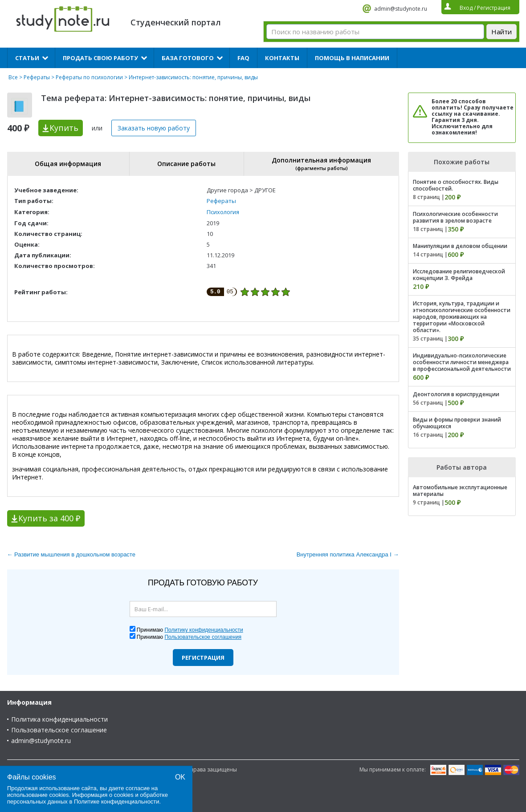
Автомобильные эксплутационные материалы (460, 491)
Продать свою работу (100, 58)
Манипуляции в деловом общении (460, 246)
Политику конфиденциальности (204, 630)
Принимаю (190, 630)
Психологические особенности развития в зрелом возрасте (455, 217)
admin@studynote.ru (401, 9)
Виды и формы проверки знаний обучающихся (457, 423)
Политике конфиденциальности (117, 802)
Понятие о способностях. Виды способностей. (456, 185)
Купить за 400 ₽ (49, 518)
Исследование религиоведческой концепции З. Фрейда (459, 275)
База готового (188, 58)
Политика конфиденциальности (59, 719)
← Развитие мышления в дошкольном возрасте (71, 554)
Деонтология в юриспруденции (456, 394)
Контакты (282, 58)
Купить (64, 128)
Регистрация (203, 658)
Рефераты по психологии (89, 77)
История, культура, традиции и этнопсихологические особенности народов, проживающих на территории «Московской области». (462, 317)
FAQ (243, 58)
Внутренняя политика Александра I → (348, 554)
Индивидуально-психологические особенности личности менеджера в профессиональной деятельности (462, 362)
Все (13, 77)
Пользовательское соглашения (203, 637)
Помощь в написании (352, 58)
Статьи (27, 58)
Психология (223, 212)
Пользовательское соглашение (59, 730)
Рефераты (37, 77)
